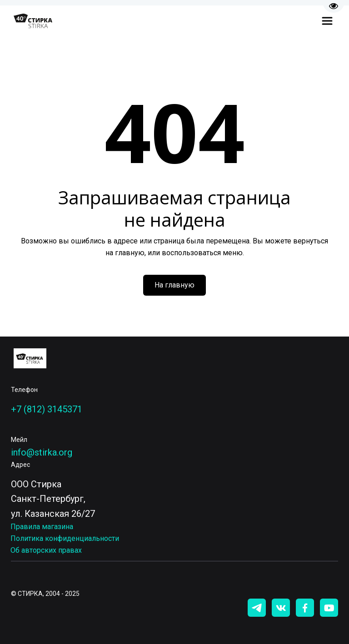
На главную (174, 285)
